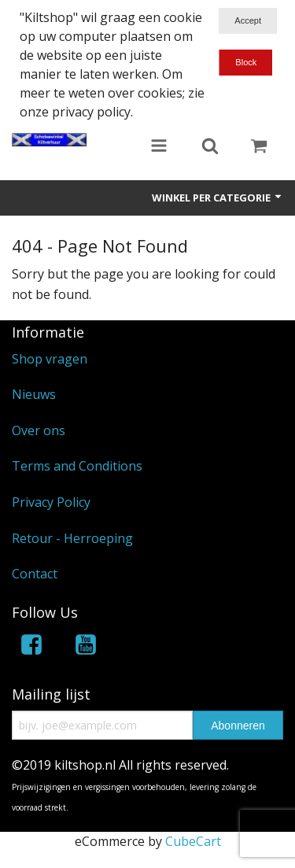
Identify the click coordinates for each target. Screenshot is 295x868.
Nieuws (34, 394)
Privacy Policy (51, 502)
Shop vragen (50, 359)
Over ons (39, 430)
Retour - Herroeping (72, 538)
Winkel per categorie (218, 198)
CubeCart (193, 841)
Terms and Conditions (77, 466)
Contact (35, 574)
